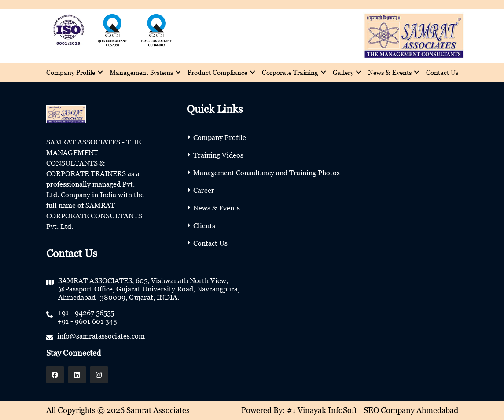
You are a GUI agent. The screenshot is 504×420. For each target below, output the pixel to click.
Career (204, 190)
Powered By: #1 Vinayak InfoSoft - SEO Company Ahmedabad (350, 410)
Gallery (347, 72)
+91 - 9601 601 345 (87, 321)
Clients (204, 225)
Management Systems (145, 72)
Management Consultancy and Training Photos (267, 173)
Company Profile (75, 72)
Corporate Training (294, 72)
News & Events (394, 72)
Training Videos (218, 155)
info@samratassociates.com (101, 336)
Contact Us (442, 72)
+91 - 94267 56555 (86, 313)
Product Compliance (221, 72)
